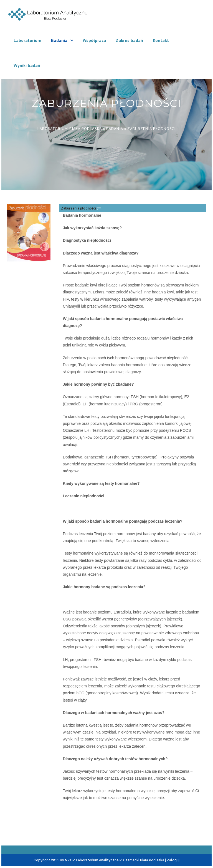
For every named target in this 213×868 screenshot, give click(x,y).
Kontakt (161, 40)
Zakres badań (129, 40)
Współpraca (94, 40)
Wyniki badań (27, 65)
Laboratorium (27, 40)
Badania (59, 40)
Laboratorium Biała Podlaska (70, 129)
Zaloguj (173, 860)
